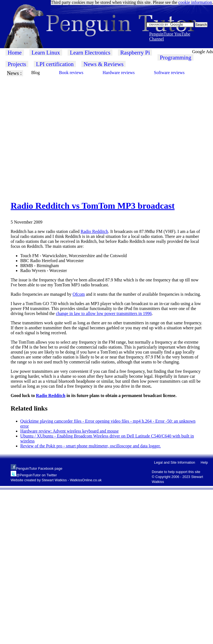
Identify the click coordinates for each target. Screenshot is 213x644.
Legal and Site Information (175, 462)
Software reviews (169, 73)
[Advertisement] (58, 134)
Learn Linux (46, 52)
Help (204, 462)
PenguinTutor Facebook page (39, 468)
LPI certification (55, 64)
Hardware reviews (119, 73)
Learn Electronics (90, 52)
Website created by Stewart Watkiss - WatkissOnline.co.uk (56, 480)
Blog (36, 73)
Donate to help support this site (176, 472)
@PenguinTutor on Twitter (37, 475)
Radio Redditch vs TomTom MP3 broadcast (93, 206)
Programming (175, 57)
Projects (17, 64)
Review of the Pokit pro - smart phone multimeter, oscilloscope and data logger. (91, 446)
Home (15, 52)
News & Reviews (104, 64)
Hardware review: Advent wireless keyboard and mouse (70, 431)
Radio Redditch (94, 231)
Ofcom (79, 294)
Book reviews (71, 73)
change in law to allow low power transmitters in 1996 (104, 313)
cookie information (195, 2)
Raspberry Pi (135, 52)
